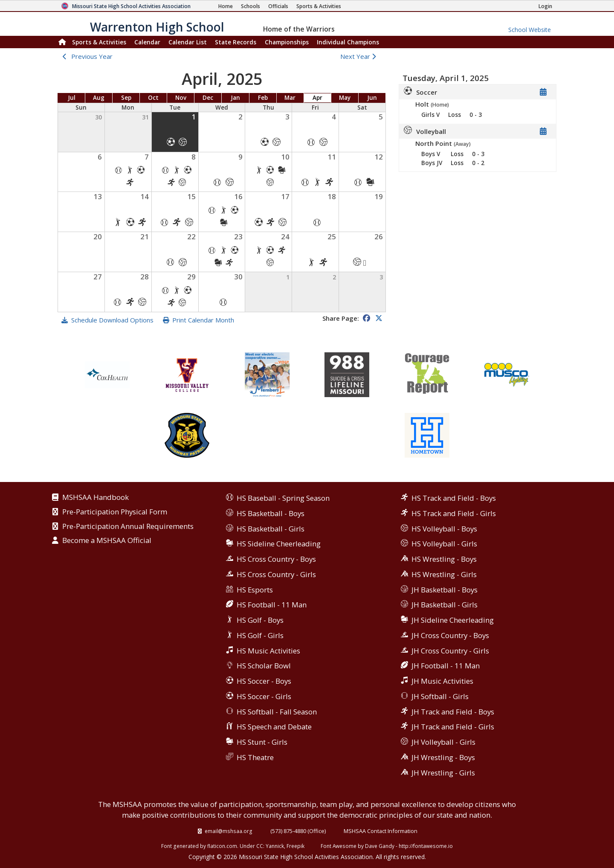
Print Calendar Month (203, 320)
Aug (99, 98)
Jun (372, 98)
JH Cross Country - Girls (450, 651)
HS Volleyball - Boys (444, 529)
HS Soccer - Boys (264, 681)
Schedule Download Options (112, 320)
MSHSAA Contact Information (381, 831)
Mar (290, 98)
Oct (153, 98)
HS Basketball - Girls (271, 529)
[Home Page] (226, 6)
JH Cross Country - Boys (450, 635)
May (345, 98)
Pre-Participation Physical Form (115, 512)
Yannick (275, 846)
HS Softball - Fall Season (277, 712)
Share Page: (341, 318)
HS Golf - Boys (260, 620)
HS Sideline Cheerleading (279, 544)
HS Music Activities (268, 651)
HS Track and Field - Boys (454, 498)
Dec (208, 98)
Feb (263, 98)
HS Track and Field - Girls (454, 513)
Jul (72, 98)
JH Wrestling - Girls (443, 773)
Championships (287, 42)
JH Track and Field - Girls (453, 727)
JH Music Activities (442, 681)
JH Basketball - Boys (445, 590)
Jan (235, 98)
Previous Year (92, 56)
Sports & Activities (99, 42)
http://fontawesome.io (426, 846)
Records (236, 42)
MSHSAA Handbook (96, 498)
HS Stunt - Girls (262, 742)
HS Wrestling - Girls (444, 574)
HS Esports (255, 590)
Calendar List (188, 42)
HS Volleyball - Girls (444, 544)
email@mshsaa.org (229, 831)
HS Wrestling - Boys (444, 559)
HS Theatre (255, 757)
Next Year (360, 56)
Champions (348, 42)
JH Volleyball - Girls (443, 742)
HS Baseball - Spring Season (283, 498)
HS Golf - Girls (260, 635)
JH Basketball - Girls (445, 605)
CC (260, 846)
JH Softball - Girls (440, 696)
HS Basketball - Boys (271, 513)
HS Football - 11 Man (272, 605)
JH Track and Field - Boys (453, 712)
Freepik (295, 846)
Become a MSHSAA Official (107, 541)
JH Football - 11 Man (446, 666)
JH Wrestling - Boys (443, 757)
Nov (181, 98)
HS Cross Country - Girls (276, 574)
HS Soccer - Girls (264, 696)
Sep (126, 98)
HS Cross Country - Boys (276, 559)
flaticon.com (222, 846)
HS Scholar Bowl (264, 666)
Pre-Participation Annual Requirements (128, 527)
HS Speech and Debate (274, 727)
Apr (317, 98)
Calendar (147, 42)
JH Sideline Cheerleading (453, 620)
